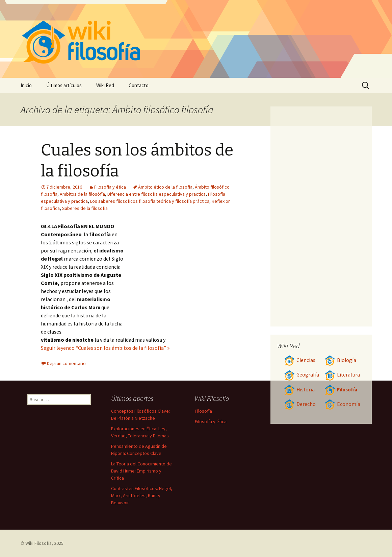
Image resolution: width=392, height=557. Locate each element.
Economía (342, 404)
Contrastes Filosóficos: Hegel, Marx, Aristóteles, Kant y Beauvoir (142, 495)
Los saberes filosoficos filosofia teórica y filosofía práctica (150, 201)
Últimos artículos (64, 85)
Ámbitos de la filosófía (82, 194)
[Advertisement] (185, 273)
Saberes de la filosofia (85, 208)
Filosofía (341, 390)
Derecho (300, 404)
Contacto (139, 85)
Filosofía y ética (110, 187)
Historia (299, 390)
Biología (340, 360)
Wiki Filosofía (38, 543)
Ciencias (300, 360)
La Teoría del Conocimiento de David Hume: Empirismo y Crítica (141, 471)
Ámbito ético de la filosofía (165, 187)
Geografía (302, 375)
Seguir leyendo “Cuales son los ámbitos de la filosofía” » (105, 348)
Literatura (342, 375)
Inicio (26, 85)
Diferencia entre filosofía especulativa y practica (156, 194)
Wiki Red (105, 85)
